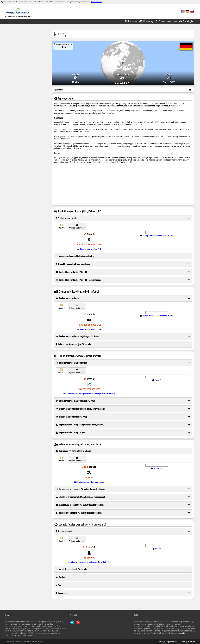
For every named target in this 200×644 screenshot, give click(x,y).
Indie (158, 549)
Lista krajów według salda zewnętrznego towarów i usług (89, 394)
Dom (183, 642)
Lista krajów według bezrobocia (89, 482)
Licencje (181, 633)
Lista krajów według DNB (89, 329)
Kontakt (192, 642)
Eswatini (158, 468)
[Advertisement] (25, 69)
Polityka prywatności (168, 642)
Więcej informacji (96, 2)
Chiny (158, 380)
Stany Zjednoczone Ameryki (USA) (158, 236)
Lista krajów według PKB (89, 249)
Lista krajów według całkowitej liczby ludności (89, 562)
